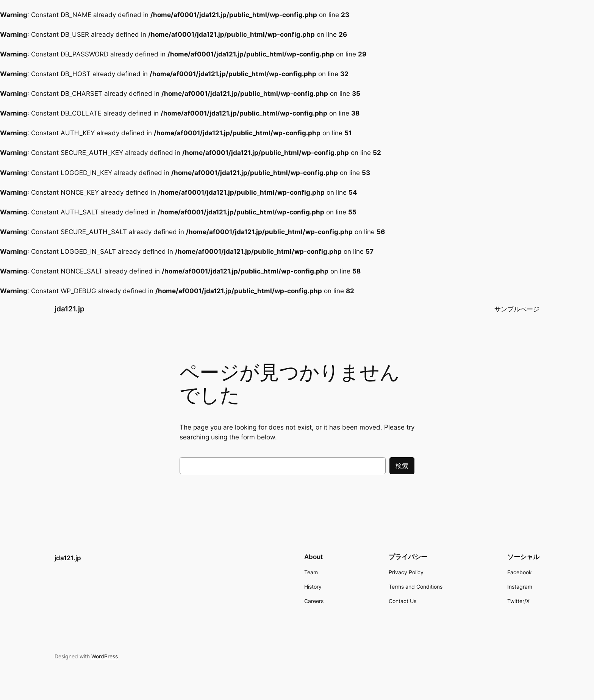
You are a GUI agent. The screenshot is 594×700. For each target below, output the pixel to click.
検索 (402, 466)
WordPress (105, 656)
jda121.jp (70, 309)
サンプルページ (517, 309)
